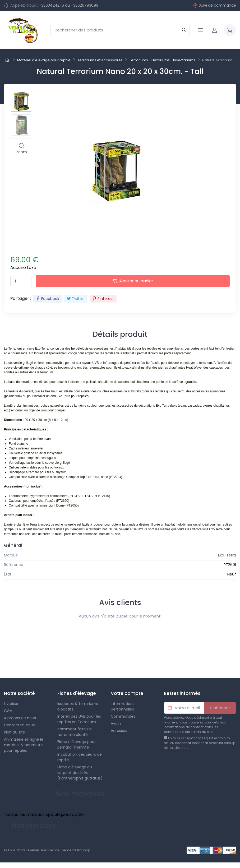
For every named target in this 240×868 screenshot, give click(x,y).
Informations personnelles (123, 706)
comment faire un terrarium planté (75, 732)
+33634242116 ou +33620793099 (69, 5)
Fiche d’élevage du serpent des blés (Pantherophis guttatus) (80, 773)
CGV (8, 711)
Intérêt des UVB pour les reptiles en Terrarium (79, 719)
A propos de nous (20, 718)
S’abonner (220, 708)
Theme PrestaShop (75, 850)
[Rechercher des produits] (120, 30)
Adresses (119, 731)
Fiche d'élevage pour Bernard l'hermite (77, 744)
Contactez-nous (19, 725)
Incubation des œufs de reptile (80, 757)
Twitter (76, 299)
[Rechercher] (184, 30)
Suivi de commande (214, 5)
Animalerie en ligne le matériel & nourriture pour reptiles (24, 745)
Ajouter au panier (133, 281)
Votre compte (127, 693)
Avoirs (116, 723)
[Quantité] (21, 281)
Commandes (123, 716)
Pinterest (103, 299)
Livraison (12, 704)
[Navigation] (201, 30)
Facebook (48, 299)
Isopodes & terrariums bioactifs (78, 706)
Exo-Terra (227, 555)
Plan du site (15, 732)
